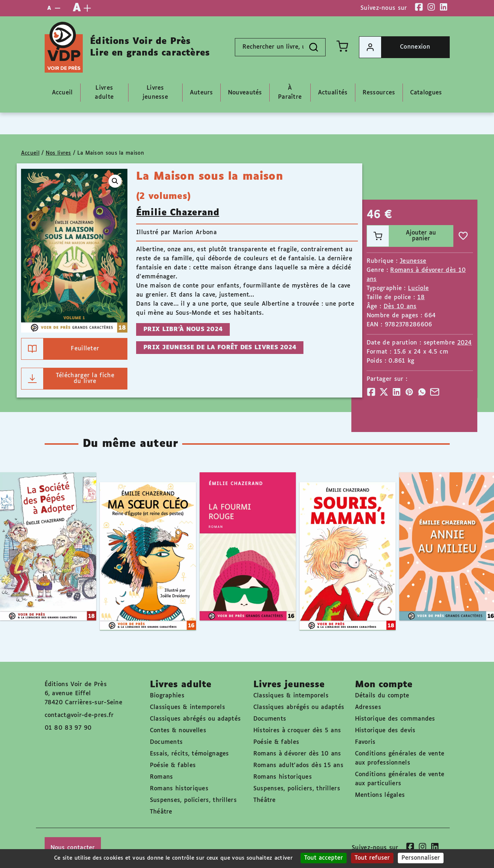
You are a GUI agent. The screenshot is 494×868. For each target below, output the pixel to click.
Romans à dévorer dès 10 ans (297, 754)
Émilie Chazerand (178, 213)
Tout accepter (324, 858)
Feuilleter (60, 349)
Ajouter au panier (401, 236)
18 (421, 298)
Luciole (418, 288)
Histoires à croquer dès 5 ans (297, 731)
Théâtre (161, 812)
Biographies (167, 696)
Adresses (368, 707)
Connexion (395, 47)
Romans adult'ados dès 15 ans (298, 765)
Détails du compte (382, 696)
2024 (465, 343)
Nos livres (58, 153)
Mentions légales (380, 795)
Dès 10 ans (400, 307)
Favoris (365, 742)
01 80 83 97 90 (68, 728)
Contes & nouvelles (178, 731)
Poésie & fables (173, 765)
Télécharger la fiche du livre (68, 379)
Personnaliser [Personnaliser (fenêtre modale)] (421, 858)
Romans (162, 777)
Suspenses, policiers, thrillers (193, 800)
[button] (115, 181)
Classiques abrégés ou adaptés (195, 719)
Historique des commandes (395, 719)
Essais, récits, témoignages (189, 754)
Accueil (30, 153)
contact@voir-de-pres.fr (79, 715)
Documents (166, 742)
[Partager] (371, 392)
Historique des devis (385, 731)
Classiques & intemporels (187, 707)
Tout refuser (372, 858)
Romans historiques (179, 789)
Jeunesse (413, 261)
